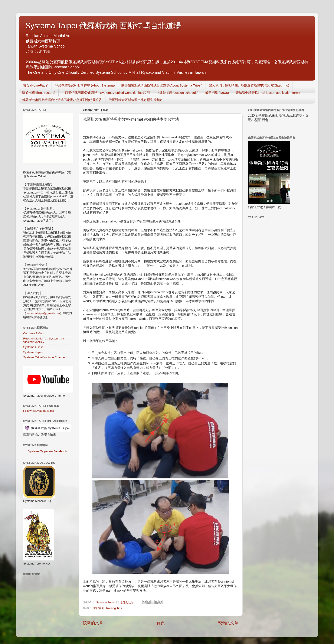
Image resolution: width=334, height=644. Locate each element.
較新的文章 (93, 623)
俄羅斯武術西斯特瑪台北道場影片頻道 (136, 100)
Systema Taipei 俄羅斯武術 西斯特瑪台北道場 (103, 26)
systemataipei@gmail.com (43, 313)
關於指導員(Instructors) (39, 93)
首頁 (161, 623)
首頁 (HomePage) (36, 85)
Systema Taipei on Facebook (47, 451)
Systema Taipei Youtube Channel (44, 357)
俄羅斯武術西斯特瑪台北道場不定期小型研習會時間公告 (62, 100)
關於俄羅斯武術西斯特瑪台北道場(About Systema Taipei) (162, 85)
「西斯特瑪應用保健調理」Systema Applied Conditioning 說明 (106, 93)
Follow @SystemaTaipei (39, 411)
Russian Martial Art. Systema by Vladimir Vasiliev (44, 340)
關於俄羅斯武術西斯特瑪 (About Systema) (85, 85)
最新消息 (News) (217, 93)
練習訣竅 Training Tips (107, 608)
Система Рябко (33, 333)
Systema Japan (33, 352)
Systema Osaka (33, 347)
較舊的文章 (228, 623)
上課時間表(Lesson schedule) (177, 93)
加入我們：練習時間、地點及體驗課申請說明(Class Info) (249, 85)
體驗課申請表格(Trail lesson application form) (268, 93)
